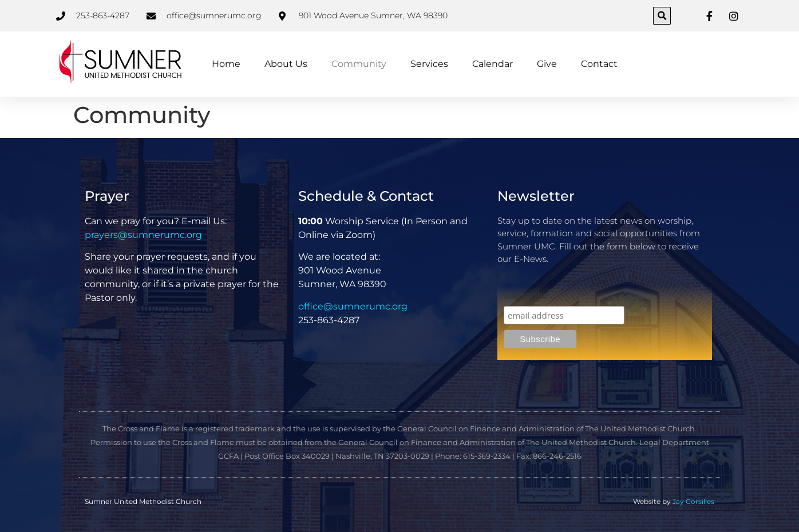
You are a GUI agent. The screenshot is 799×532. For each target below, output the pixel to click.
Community (359, 64)
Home (226, 64)
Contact (599, 64)
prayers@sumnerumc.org (143, 235)
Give (547, 64)
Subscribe (526, 296)
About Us (286, 64)
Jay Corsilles (693, 501)
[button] (662, 16)
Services (429, 64)
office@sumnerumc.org (353, 306)
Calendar (493, 64)
